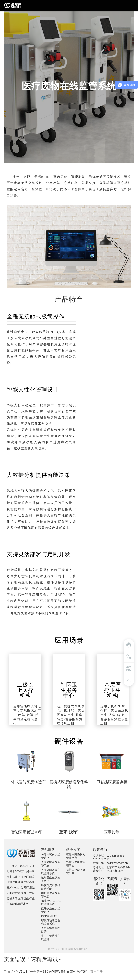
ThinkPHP (11, 972)
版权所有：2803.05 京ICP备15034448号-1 (69, 949)
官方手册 (97, 972)
